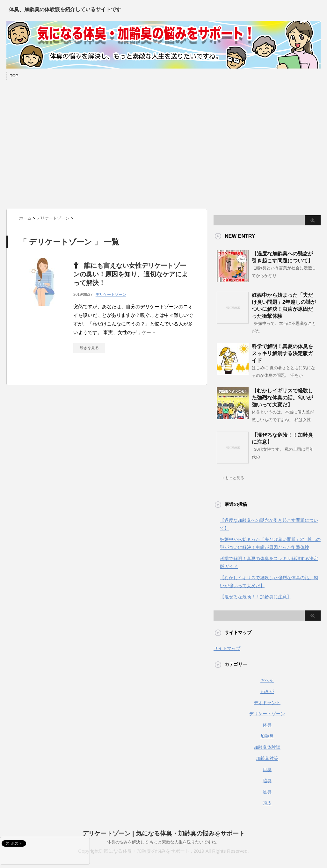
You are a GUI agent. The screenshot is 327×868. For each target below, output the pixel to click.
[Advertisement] (60, 143)
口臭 (267, 770)
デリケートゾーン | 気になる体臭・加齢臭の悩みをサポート (163, 833)
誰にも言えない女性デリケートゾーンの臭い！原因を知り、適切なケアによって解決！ (131, 274)
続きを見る (89, 348)
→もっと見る (233, 478)
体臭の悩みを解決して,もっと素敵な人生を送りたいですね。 (164, 842)
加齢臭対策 (267, 758)
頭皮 (267, 803)
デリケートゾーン (111, 295)
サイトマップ (227, 648)
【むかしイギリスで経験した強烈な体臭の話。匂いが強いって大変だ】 (282, 398)
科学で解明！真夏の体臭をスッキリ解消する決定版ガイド (282, 353)
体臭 (267, 725)
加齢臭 (267, 736)
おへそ (267, 680)
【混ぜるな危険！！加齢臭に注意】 (256, 597)
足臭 (267, 792)
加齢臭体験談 (267, 747)
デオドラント (267, 703)
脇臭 (267, 781)
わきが (267, 691)
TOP (14, 76)
